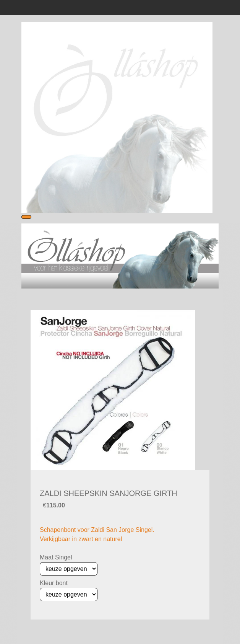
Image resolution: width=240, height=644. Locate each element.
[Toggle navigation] (26, 217)
